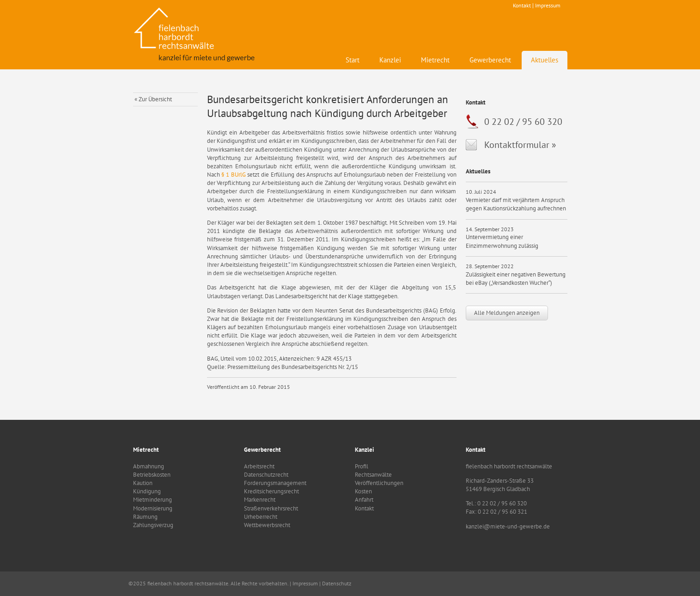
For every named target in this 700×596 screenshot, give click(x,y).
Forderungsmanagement (275, 483)
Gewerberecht (490, 60)
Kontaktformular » (520, 145)
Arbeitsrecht (259, 466)
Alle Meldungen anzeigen (507, 313)
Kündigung (147, 491)
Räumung (145, 517)
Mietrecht (435, 60)
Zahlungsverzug (153, 525)
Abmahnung (149, 466)
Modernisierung (153, 508)
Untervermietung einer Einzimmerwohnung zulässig (502, 241)
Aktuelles (545, 60)
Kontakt (522, 5)
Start (353, 60)
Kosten (363, 491)
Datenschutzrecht (266, 475)
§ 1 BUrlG (233, 175)
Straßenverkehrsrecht (271, 508)
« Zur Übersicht (153, 99)
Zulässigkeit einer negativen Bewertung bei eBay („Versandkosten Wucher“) (516, 279)
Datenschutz (337, 583)
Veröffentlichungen (379, 483)
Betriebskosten (152, 475)
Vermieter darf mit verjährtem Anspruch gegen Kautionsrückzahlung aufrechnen (516, 204)
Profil (362, 466)
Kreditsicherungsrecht (271, 491)
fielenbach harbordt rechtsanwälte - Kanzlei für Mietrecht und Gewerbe (195, 35)
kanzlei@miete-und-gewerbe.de (508, 526)
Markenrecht (260, 500)
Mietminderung (152, 500)
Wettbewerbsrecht (267, 525)
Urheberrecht (261, 517)
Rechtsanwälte (373, 475)
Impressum (548, 5)
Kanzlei (390, 60)
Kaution (143, 483)
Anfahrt (364, 500)
